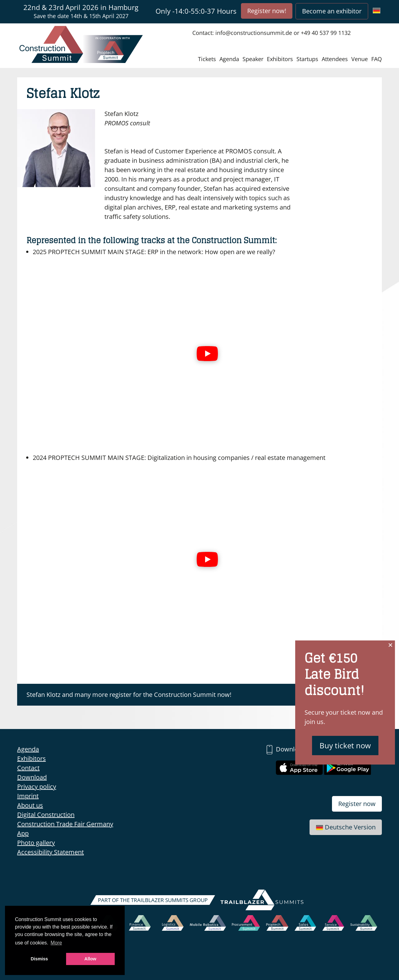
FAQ (377, 59)
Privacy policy (37, 787)
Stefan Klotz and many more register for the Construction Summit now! (129, 695)
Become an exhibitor (332, 11)
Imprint (28, 796)
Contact (28, 768)
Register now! (267, 11)
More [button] (56, 943)
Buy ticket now (345, 745)
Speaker (253, 59)
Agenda (229, 59)
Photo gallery (36, 843)
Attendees (335, 59)
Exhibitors (280, 59)
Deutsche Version (346, 827)
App (23, 833)
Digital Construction (46, 815)
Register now (357, 804)
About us (30, 805)
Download (32, 777)
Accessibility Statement (50, 852)
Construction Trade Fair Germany (65, 824)
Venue (360, 59)
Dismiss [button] (39, 959)
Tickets (207, 59)
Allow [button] (90, 959)
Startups (307, 59)
